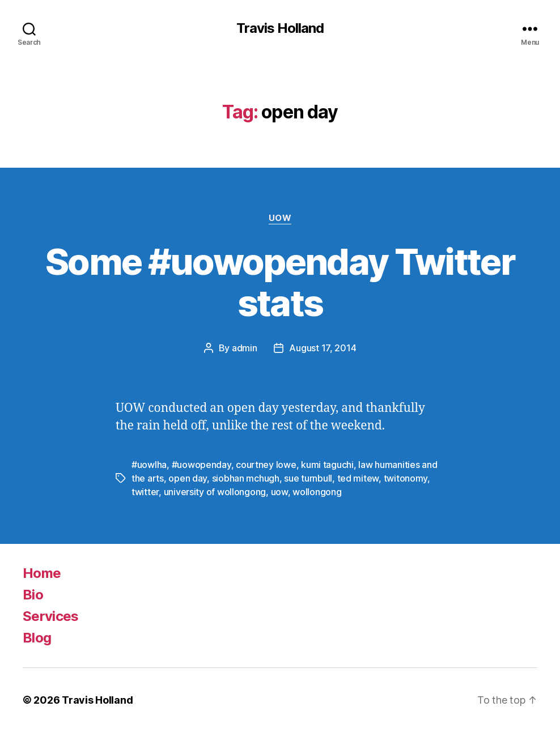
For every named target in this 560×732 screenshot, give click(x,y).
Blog (37, 638)
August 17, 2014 (323, 348)
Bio (33, 595)
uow (279, 492)
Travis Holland (280, 28)
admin (245, 348)
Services (51, 616)
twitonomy (406, 478)
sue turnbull (308, 478)
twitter (145, 492)
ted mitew (358, 478)
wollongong (317, 492)
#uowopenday (201, 465)
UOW (280, 218)
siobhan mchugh (246, 478)
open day (188, 478)
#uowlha (149, 465)
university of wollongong (215, 492)
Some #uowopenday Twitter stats (280, 282)
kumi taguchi (327, 465)
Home (42, 573)
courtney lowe (266, 465)
